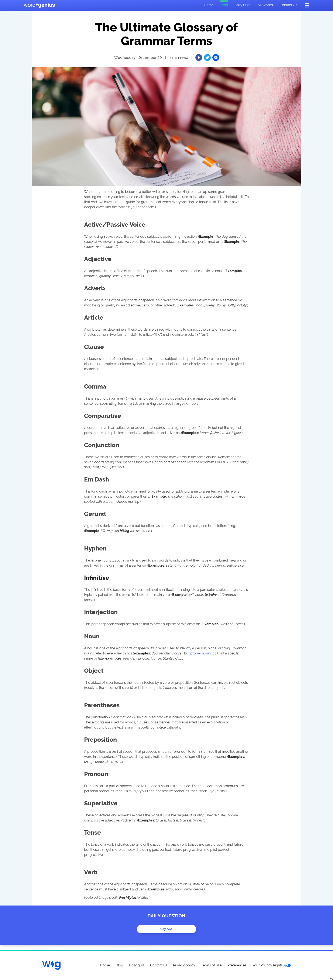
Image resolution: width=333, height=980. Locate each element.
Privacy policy (184, 965)
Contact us (288, 5)
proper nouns (201, 653)
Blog (224, 5)
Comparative (103, 416)
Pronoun (96, 774)
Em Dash (97, 479)
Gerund (95, 514)
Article (94, 317)
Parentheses (102, 705)
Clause (94, 347)
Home (209, 5)
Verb (91, 872)
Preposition (100, 740)
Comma (95, 386)
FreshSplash (129, 898)
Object (94, 671)
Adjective (98, 259)
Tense (92, 833)
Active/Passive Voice (115, 225)
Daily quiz (242, 5)
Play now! (166, 929)
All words (265, 5)
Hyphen (95, 548)
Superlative (101, 803)
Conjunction (102, 445)
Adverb (95, 288)
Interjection (101, 612)
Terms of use (211, 965)
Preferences (237, 965)
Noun (92, 636)
